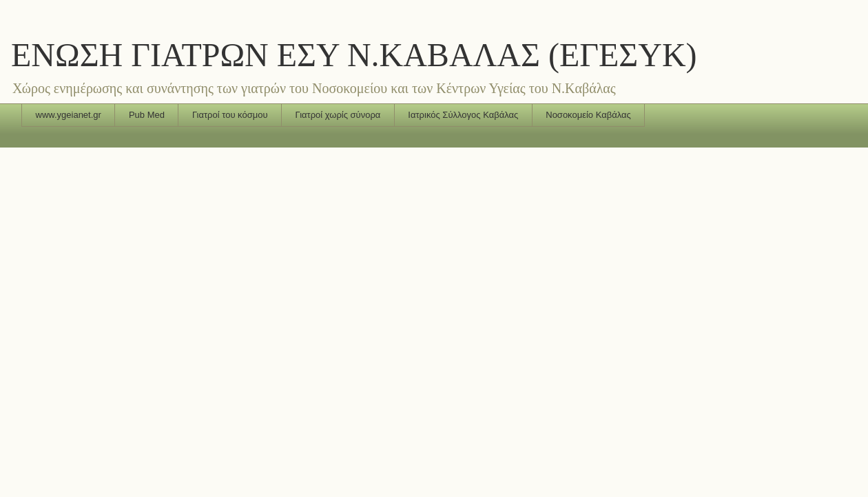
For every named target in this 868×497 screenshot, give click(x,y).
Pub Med (147, 115)
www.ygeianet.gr (69, 115)
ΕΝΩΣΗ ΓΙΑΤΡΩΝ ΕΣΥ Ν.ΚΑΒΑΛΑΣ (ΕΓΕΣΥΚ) (354, 55)
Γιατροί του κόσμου (230, 115)
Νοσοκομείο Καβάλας (588, 115)
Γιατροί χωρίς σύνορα (338, 115)
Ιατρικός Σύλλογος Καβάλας (463, 115)
